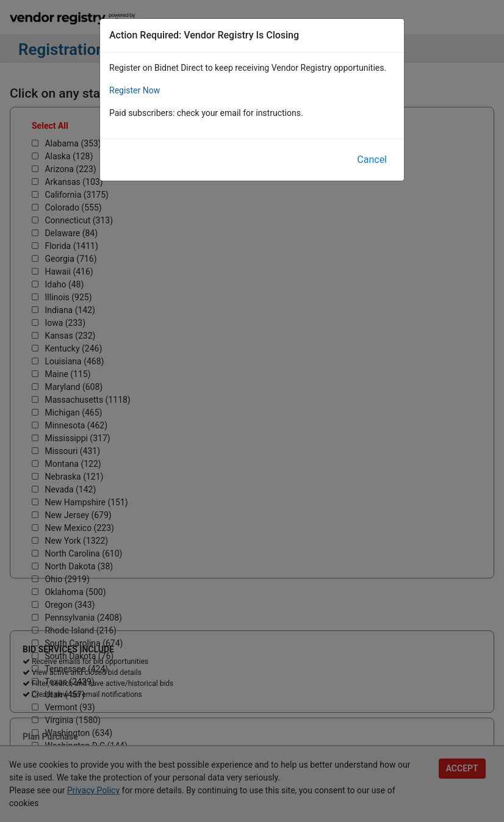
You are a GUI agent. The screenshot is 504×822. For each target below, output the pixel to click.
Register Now (135, 90)
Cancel (372, 160)
